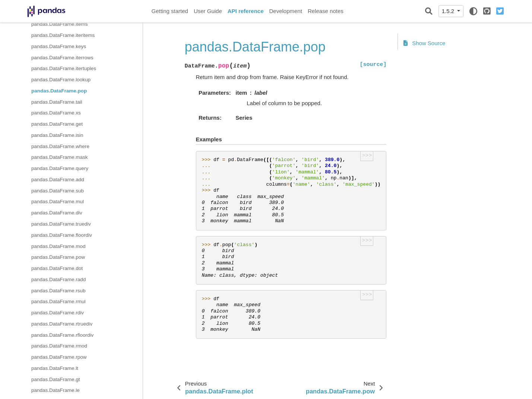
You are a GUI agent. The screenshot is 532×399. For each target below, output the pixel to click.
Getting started (170, 11)
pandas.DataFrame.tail (57, 102)
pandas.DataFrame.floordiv (62, 235)
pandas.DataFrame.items (60, 24)
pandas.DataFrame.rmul (58, 301)
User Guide (208, 11)
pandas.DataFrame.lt (55, 368)
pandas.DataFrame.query (60, 168)
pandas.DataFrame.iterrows (62, 58)
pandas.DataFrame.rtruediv (62, 324)
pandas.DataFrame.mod (58, 246)
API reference (246, 11)
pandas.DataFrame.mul (58, 202)
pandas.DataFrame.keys (59, 46)
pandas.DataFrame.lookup (61, 80)
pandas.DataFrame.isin (57, 135)
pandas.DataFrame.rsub (58, 291)
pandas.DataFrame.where (60, 146)
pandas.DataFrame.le (56, 390)
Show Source (424, 43)
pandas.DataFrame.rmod (59, 346)
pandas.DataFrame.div (57, 213)
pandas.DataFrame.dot (57, 268)
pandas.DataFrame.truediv (61, 224)
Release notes (326, 11)
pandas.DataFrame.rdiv (58, 313)
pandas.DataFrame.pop (59, 91)
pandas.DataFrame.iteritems (63, 35)
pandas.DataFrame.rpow (59, 357)
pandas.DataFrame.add (58, 180)
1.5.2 (449, 11)
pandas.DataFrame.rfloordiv (62, 335)
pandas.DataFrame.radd (58, 279)
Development (285, 11)
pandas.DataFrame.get (57, 124)
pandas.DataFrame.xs (56, 113)
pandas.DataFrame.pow (58, 257)
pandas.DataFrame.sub (58, 191)
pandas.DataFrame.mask (60, 157)
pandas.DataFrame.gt (56, 379)
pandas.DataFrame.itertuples (64, 68)
